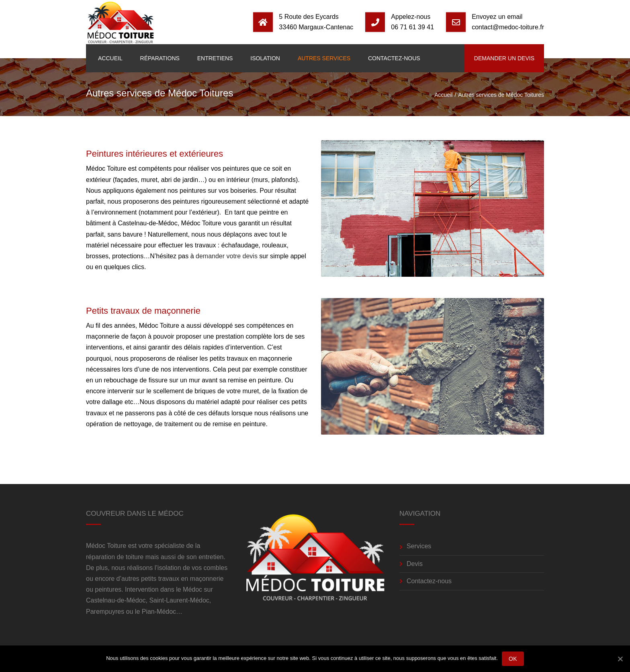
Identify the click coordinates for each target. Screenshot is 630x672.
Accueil (110, 58)
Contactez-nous (394, 58)
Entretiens (215, 58)
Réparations (160, 58)
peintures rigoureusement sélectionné (226, 201)
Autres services (324, 58)
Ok (513, 659)
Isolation (265, 58)
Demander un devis (504, 58)
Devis (415, 564)
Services (419, 546)
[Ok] (620, 659)
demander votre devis (227, 256)
